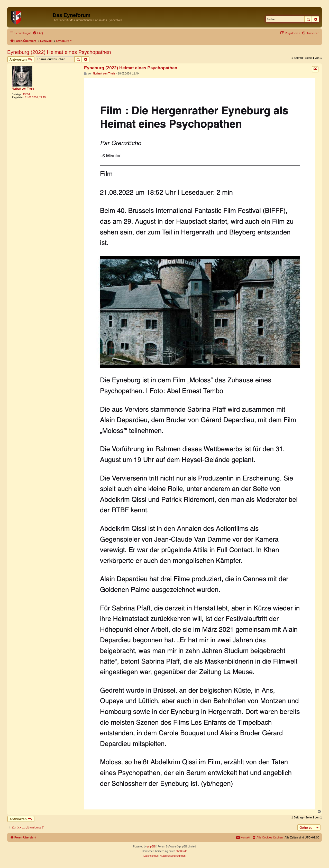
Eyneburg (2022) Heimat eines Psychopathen (59, 52)
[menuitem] (38, 33)
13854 (26, 94)
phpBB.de (181, 851)
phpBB (151, 847)
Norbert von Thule (23, 89)
